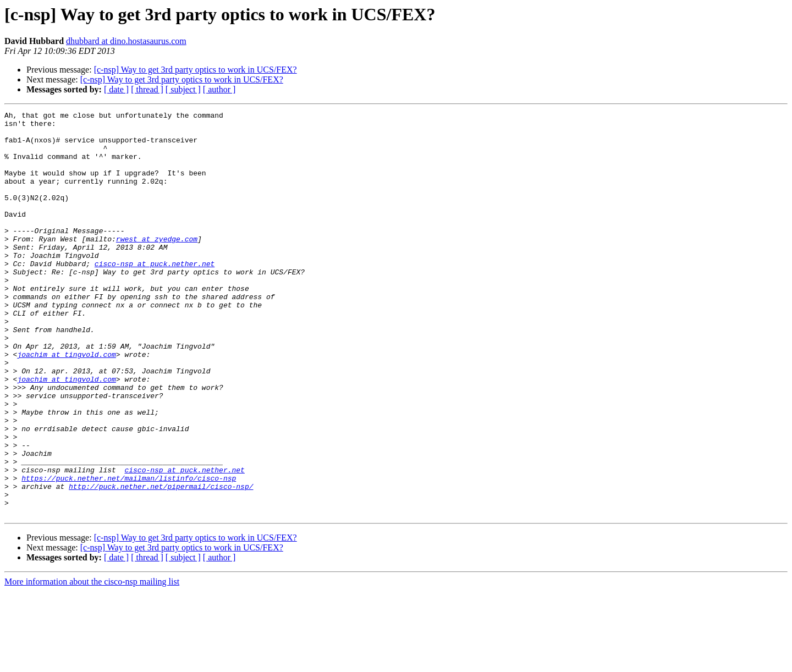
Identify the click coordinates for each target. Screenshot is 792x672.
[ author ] (219, 89)
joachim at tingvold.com (66, 404)
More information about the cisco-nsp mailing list (92, 662)
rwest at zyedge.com (157, 265)
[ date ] (116, 89)
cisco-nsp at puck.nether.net (155, 295)
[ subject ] (183, 89)
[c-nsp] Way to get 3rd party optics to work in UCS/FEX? (196, 70)
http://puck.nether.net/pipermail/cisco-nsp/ (161, 562)
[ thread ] (147, 89)
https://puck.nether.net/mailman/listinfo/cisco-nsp (129, 552)
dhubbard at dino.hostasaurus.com (126, 41)
